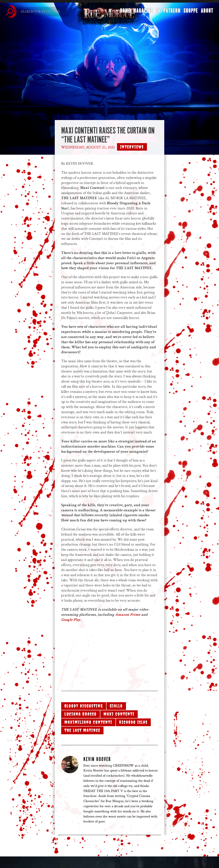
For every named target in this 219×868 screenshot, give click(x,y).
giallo (116, 706)
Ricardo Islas (133, 722)
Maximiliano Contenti (88, 722)
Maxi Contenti (119, 714)
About (206, 12)
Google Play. (71, 620)
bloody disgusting (84, 706)
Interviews (132, 147)
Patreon (171, 12)
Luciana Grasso (81, 714)
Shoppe (190, 12)
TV (157, 12)
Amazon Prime (128, 615)
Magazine (142, 12)
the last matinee (82, 730)
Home (124, 12)
